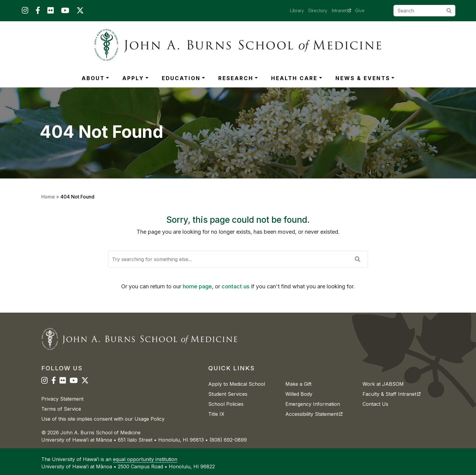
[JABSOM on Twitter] (80, 12)
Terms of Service (61, 409)
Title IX (216, 414)
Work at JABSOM (383, 384)
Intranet (344, 10)
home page (197, 286)
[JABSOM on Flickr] (51, 12)
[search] (449, 10)
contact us (236, 286)
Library (297, 10)
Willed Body (299, 394)
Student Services (228, 394)
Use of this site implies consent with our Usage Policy (103, 419)
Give (360, 10)
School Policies (226, 404)
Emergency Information (313, 404)
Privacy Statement (62, 399)
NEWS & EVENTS (363, 78)
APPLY (133, 78)
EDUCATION (181, 78)
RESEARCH (236, 78)
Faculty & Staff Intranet (391, 394)
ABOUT (93, 78)
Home (48, 197)
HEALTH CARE (294, 78)
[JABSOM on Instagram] (25, 12)
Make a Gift (298, 384)
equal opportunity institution (145, 459)
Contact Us (375, 404)
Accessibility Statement (314, 414)
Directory (318, 10)
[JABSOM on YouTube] (65, 12)
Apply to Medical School (237, 384)
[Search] (424, 11)
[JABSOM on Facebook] (38, 12)
